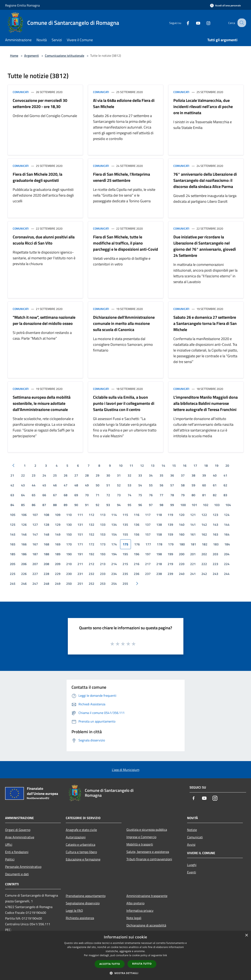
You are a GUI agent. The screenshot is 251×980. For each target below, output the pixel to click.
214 (114, 564)
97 (151, 505)
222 (204, 564)
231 (80, 574)
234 (114, 574)
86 (34, 505)
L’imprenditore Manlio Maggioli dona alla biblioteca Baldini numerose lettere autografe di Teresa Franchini (206, 403)
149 (58, 534)
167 (35, 544)
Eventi (192, 872)
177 (148, 544)
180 (182, 544)
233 (103, 574)
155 (125, 534)
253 (103, 584)
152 (91, 534)
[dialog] (125, 956)
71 (98, 495)
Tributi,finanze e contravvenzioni (149, 859)
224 (227, 564)
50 (98, 485)
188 (46, 554)
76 (151, 495)
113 (103, 515)
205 (13, 564)
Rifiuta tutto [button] (142, 964)
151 (80, 534)
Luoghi (192, 865)
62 (225, 485)
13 (153, 466)
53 (129, 485)
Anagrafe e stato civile (81, 830)
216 (137, 564)
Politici (10, 859)
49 (87, 485)
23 (34, 475)
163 (215, 534)
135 (125, 525)
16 (185, 466)
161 (193, 534)
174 (114, 544)
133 (103, 525)
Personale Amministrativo (23, 867)
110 (69, 515)
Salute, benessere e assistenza (148, 852)
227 (35, 574)
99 (172, 505)
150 (69, 534)
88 (55, 505)
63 (12, 495)
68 (66, 495)
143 (215, 525)
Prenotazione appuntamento (86, 896)
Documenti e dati (17, 874)
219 (170, 564)
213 (103, 564)
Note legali (134, 918)
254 (114, 584)
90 (76, 505)
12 (142, 466)
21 (12, 475)
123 (215, 515)
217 (148, 564)
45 (44, 485)
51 (108, 485)
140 (182, 525)
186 (24, 554)
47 (66, 485)
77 (161, 495)
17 (195, 466)
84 (12, 505)
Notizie (192, 830)
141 (193, 525)
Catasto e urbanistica (81, 845)
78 (172, 495)
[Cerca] (241, 23)
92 (98, 505)
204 (227, 554)
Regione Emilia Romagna (22, 5)
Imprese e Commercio (141, 837)
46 (55, 485)
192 (91, 554)
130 (69, 525)
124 (227, 515)
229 (58, 574)
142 (204, 525)
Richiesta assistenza (80, 918)
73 (119, 495)
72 (108, 495)
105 (13, 515)
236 (137, 574)
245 (13, 584)
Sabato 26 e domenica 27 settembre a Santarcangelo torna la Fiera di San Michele (205, 323)
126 (24, 525)
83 (225, 495)
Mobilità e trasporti (140, 844)
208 (46, 564)
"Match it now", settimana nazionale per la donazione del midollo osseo (44, 320)
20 (227, 466)
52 (119, 485)
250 (69, 584)
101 (194, 505)
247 (35, 584)
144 (227, 525)
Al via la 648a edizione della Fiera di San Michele (124, 103)
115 (125, 515)
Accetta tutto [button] (110, 964)
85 (23, 505)
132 (91, 525)
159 (170, 534)
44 (34, 485)
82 (215, 495)
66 (44, 495)
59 (193, 485)
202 (204, 554)
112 (91, 515)
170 (69, 544)
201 (193, 554)
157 (148, 534)
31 (119, 475)
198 (159, 554)
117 (148, 515)
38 (193, 475)
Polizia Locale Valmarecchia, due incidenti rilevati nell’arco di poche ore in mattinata (203, 106)
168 (46, 544)
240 (182, 574)
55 (151, 485)
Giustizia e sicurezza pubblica (147, 830)
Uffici (9, 845)
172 (91, 544)
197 (148, 554)
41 (225, 475)
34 (151, 475)
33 (140, 475)
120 (182, 515)
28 (87, 475)
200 (182, 554)
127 (35, 525)
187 (35, 554)
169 (58, 544)
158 (159, 534)
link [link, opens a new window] (165, 955)
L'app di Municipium (126, 770)
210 (69, 564)
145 (13, 534)
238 (159, 574)
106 (24, 515)
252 (91, 584)
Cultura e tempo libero (81, 852)
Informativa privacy (140, 911)
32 (129, 475)
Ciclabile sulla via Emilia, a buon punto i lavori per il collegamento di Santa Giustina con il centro (124, 403)
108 (46, 515)
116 (137, 515)
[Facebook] (184, 23)
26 (66, 475)
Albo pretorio (135, 903)
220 (182, 564)
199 (170, 554)
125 (13, 525)
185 (13, 554)
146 (24, 534)
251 (80, 584)
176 (137, 544)
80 (193, 495)
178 (160, 544)
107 (35, 515)
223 (215, 564)
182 (205, 544)
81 (204, 495)
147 (35, 534)
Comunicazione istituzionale (65, 56)
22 (23, 475)
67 (55, 495)
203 (215, 554)
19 (217, 466)
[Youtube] (194, 23)
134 (114, 525)
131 (80, 525)
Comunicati (21, 92)
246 (24, 584)
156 (137, 534)
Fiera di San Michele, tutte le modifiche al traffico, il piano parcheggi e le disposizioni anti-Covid (125, 243)
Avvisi (191, 845)
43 (23, 485)
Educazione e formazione (83, 859)
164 (227, 534)
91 (87, 505)
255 (125, 584)
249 (58, 584)
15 (174, 466)
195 (125, 554)
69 (76, 495)
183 (216, 544)
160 (182, 534)
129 (58, 525)
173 (103, 544)
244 (227, 574)
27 (76, 475)
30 (108, 475)
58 (183, 485)
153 (103, 534)
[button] (126, 973)
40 (215, 475)
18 (206, 466)
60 (204, 485)
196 (137, 554)
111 (80, 515)
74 (129, 495)
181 (193, 544)
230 (69, 574)
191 (80, 554)
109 (58, 515)
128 (46, 525)
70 (87, 495)
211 (80, 564)
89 (66, 505)
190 (69, 554)
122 (204, 515)
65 (34, 495)
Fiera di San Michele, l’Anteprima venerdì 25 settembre (122, 177)
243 (215, 574)
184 (227, 544)
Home (14, 56)
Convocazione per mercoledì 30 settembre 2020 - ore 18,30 (40, 103)
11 (131, 466)
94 (119, 505)
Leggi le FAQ (74, 911)
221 (193, 564)
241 (193, 574)
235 (125, 574)
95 (129, 505)
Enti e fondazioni (17, 852)
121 (193, 515)
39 (204, 475)
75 (140, 495)
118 (159, 515)
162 (204, 534)
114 (114, 515)
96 (140, 505)
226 (24, 574)
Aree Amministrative (20, 837)
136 (137, 525)
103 (217, 505)
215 (125, 564)
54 (140, 485)
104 (228, 505)
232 (91, 574)
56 (161, 485)
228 (46, 574)
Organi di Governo (18, 830)
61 (215, 485)
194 (114, 554)
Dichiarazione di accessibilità (146, 925)
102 (206, 505)
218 (159, 564)
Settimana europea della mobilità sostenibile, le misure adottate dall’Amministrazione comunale (42, 403)
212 (91, 564)
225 (13, 574)
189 (58, 554)
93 (108, 505)
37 (183, 475)
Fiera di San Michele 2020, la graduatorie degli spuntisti (37, 177)
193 (103, 554)
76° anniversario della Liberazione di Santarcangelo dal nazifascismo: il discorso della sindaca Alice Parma (205, 180)
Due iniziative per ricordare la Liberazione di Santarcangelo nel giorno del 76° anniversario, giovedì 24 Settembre (205, 246)
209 (58, 564)
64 (23, 495)
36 (172, 475)
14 (163, 466)
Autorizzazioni (76, 837)
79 (183, 495)
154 (114, 534)
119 (170, 515)
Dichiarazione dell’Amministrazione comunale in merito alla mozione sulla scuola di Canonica (124, 323)
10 (121, 466)
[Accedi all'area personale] (225, 5)
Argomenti (32, 56)
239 (170, 574)
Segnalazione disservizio (83, 903)
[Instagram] (205, 23)
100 (183, 505)
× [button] (246, 935)
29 (98, 475)
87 (44, 505)
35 (161, 475)
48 (76, 485)
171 (80, 544)
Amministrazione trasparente (147, 896)
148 (46, 534)
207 (35, 564)
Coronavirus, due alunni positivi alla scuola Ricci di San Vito (44, 240)
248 (46, 584)
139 (170, 525)
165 (13, 544)
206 (24, 564)
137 (148, 525)
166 (24, 544)
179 (171, 544)
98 (161, 505)
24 (44, 475)
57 (172, 485)
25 (55, 475)
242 (204, 574)
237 (148, 574)
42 (12, 485)
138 (159, 525)
